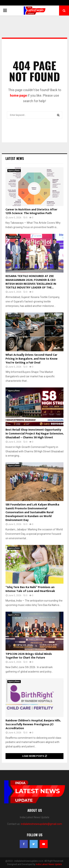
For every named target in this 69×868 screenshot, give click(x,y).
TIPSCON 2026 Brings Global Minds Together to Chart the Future (29, 656)
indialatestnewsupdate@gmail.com (41, 824)
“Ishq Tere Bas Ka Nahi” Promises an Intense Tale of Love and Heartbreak (30, 589)
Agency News (14, 170)
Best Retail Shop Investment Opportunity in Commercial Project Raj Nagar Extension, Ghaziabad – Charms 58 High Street (34, 434)
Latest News (15, 158)
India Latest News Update (49, 864)
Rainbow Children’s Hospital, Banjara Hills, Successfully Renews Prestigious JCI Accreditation (33, 724)
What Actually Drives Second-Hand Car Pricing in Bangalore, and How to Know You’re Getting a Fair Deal (31, 359)
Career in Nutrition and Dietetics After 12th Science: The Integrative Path (31, 212)
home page (18, 95)
